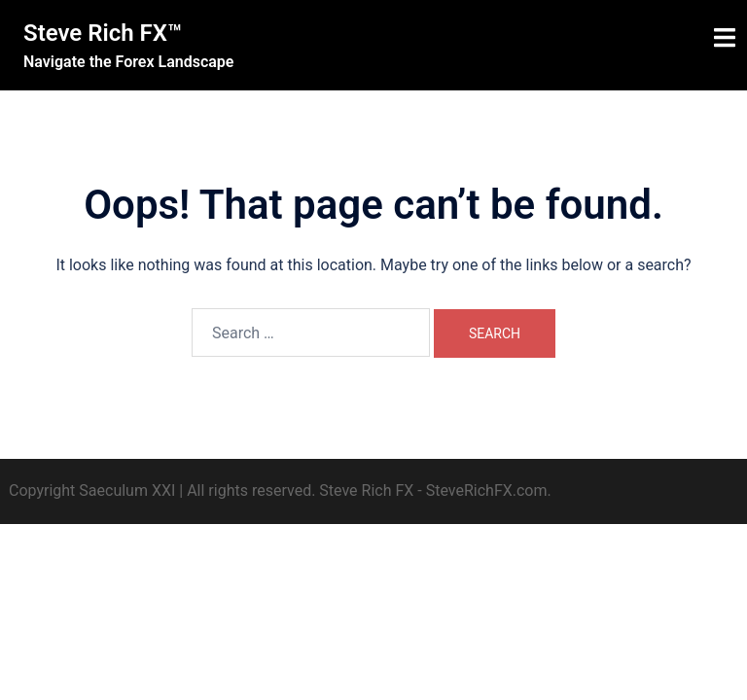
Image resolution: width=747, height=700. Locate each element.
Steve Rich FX (366, 490)
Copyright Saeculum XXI (92, 490)
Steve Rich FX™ (103, 33)
